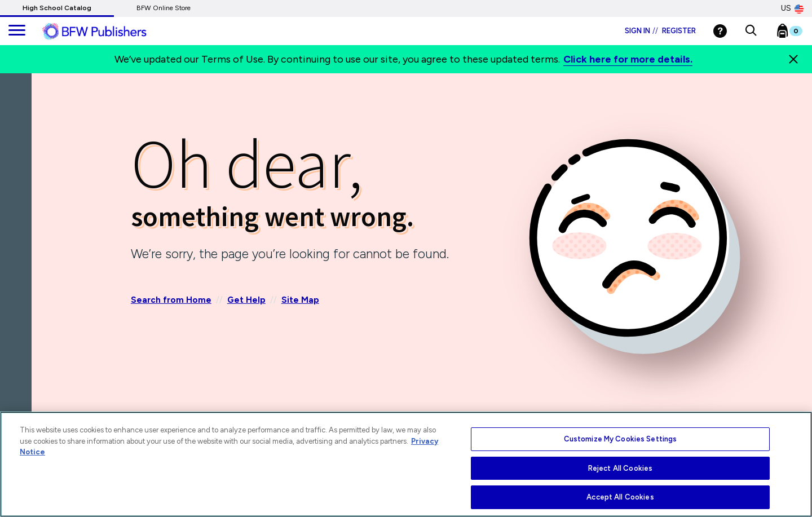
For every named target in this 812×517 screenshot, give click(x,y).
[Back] (19, 140)
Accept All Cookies (620, 497)
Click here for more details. (628, 59)
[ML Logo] (107, 32)
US (792, 8)
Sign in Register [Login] (660, 31)
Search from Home (171, 300)
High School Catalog (57, 8)
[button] (751, 31)
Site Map (300, 300)
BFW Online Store (164, 8)
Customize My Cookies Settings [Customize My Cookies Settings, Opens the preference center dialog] (621, 439)
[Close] (793, 59)
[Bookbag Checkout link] (796, 33)
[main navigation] (17, 31)
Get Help (246, 300)
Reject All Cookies (620, 468)
